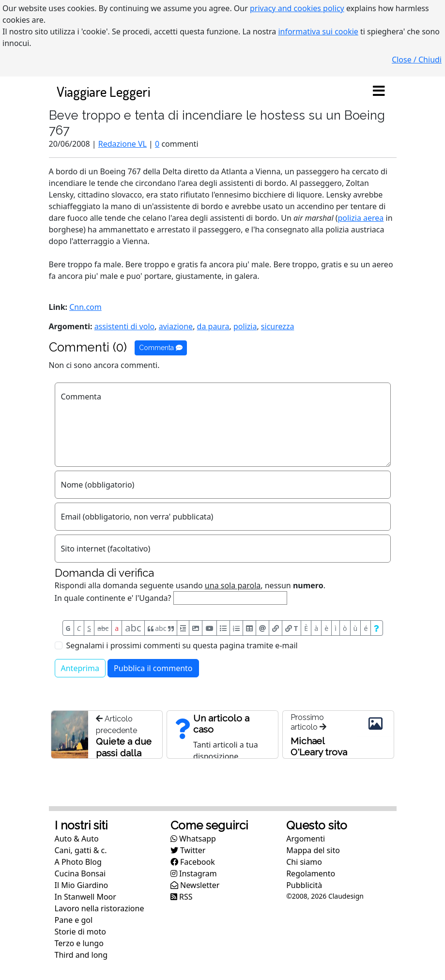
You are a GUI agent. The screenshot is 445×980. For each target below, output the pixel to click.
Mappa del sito (313, 850)
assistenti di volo (125, 326)
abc (103, 628)
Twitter (188, 850)
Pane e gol (74, 920)
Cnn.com (85, 307)
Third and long (81, 955)
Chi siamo (304, 862)
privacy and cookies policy (297, 8)
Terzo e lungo (79, 943)
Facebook (193, 862)
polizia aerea (361, 218)
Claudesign (346, 896)
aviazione (176, 326)
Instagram (194, 873)
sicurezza (278, 326)
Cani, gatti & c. (81, 850)
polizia (245, 326)
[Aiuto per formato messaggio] (376, 628)
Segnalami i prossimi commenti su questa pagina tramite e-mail (182, 645)
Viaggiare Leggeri (103, 91)
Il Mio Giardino (82, 885)
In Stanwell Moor (85, 897)
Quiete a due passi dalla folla (124, 753)
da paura (213, 326)
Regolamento (311, 873)
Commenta (161, 348)
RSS (182, 897)
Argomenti (306, 839)
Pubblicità (304, 885)
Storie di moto (80, 932)
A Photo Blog (78, 862)
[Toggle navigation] (379, 92)
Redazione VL (123, 144)
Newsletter (195, 885)
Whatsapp (193, 839)
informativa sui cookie (318, 31)
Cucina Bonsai (80, 873)
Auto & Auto (77, 839)
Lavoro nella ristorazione (100, 908)
